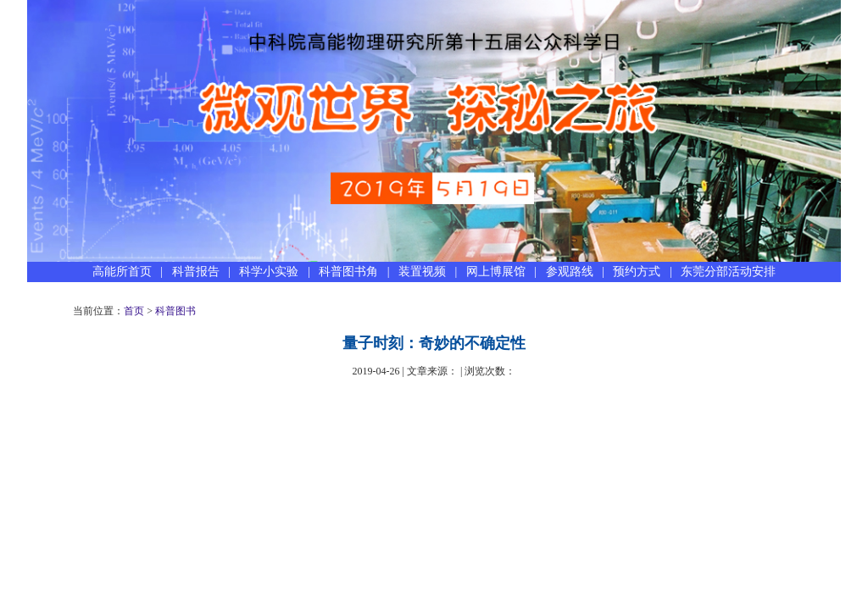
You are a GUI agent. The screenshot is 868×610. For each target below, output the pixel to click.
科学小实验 (269, 272)
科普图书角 (348, 272)
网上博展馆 (496, 272)
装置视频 (422, 272)
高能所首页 (122, 272)
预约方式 (637, 272)
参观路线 (570, 272)
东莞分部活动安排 (728, 272)
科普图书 (175, 311)
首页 (134, 311)
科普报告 (196, 272)
